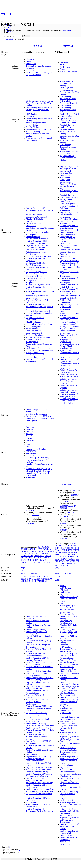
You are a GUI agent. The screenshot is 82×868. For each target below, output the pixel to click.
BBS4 (23, 549)
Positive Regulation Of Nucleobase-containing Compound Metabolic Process (40, 708)
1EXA (23, 579)
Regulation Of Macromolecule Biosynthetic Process (38, 687)
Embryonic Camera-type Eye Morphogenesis (70, 718)
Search (9, 27)
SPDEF (73, 561)
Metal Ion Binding (33, 132)
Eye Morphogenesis (68, 695)
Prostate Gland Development (66, 242)
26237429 (30, 510)
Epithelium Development (36, 335)
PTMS (78, 555)
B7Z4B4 (32, 576)
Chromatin (30, 59)
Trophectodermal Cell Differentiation (68, 733)
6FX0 (44, 581)
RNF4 (78, 557)
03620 (58, 571)
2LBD (23, 581)
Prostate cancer (66, 484)
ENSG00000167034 (63, 573)
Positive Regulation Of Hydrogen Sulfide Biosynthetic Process (69, 833)
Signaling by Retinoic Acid (36, 414)
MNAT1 (74, 552)
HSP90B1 (77, 550)
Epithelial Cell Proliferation (66, 301)
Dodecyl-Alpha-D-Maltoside (37, 449)
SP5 (68, 561)
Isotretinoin (30, 440)
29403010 (75, 495)
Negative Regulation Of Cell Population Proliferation (37, 246)
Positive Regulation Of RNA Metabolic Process (37, 692)
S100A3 (36, 560)
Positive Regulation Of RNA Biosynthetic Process (37, 655)
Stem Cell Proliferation (35, 353)
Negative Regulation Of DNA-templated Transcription (69, 274)
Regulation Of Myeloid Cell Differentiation (37, 301)
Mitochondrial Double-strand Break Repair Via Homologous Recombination (69, 812)
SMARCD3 (26, 562)
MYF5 (44, 551)
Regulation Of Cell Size (35, 250)
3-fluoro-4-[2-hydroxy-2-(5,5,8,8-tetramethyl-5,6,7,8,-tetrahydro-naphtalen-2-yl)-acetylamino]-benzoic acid (39, 472)
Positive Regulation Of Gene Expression (69, 227)
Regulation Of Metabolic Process (39, 767)
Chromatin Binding (33, 116)
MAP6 (24, 551)
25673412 (64, 517)
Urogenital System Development (67, 174)
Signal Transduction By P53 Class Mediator (69, 793)
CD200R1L (65, 546)
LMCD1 (58, 552)
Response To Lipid (67, 252)
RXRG (29, 560)
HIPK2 (77, 548)
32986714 (72, 506)
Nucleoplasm (31, 64)
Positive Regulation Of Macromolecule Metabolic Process (70, 805)
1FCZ (44, 579)
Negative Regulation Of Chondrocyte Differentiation (37, 275)
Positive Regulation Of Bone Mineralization (37, 786)
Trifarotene (30, 477)
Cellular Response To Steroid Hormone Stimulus (68, 381)
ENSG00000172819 (29, 573)
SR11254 (30, 442)
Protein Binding (32, 125)
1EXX (29, 579)
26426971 (64, 523)
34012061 (64, 508)
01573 (23, 571)
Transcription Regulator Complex (39, 66)
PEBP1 (72, 555)
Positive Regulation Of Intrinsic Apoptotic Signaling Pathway (69, 401)
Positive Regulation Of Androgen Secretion (69, 395)
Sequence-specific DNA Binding (39, 129)
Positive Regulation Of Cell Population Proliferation (37, 242)
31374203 (30, 523)
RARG (38, 46)
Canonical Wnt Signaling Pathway (39, 324)
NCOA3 (24, 553)
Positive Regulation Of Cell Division (69, 319)
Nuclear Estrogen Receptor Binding (67, 128)
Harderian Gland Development (38, 348)
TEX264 (65, 563)
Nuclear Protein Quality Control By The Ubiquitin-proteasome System (40, 790)
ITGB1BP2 (42, 549)
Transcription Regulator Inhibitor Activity (69, 152)
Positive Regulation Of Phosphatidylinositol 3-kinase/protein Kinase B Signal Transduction (69, 325)
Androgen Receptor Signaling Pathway (68, 238)
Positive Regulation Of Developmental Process (35, 760)
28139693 (70, 512)
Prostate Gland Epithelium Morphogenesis (36, 341)
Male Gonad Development (70, 219)
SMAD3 (43, 560)
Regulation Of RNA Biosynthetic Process (68, 670)
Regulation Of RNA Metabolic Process (68, 657)
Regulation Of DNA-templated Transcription (69, 185)
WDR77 (63, 565)
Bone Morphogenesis (34, 333)
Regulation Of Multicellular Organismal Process (70, 313)
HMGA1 (30, 549)
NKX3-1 (68, 46)
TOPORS (73, 563)
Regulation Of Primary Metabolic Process (69, 666)
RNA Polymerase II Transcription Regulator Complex (39, 74)
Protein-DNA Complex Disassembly (40, 726)
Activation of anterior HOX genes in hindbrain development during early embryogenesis (40, 418)
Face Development (33, 329)
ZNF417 (70, 565)
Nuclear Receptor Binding (36, 616)
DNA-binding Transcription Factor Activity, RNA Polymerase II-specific (39, 110)
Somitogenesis (66, 182)
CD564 (29, 447)
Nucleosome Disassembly (36, 724)
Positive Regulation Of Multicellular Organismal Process (40, 731)
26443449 (64, 506)
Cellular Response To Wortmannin (68, 839)
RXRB (24, 560)
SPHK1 (34, 562)
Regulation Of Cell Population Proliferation (69, 260)
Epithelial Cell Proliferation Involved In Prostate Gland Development (70, 354)
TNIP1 (40, 562)
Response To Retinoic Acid (36, 278)
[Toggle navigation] (2, 22)
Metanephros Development (65, 179)
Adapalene (30, 427)
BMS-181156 (31, 445)
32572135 (36, 515)
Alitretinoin (30, 431)
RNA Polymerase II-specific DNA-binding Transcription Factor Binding (69, 751)
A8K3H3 (25, 576)
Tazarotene (30, 436)
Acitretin (29, 429)
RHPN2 (40, 558)
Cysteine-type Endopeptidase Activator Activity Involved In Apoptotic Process (70, 122)
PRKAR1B (25, 558)
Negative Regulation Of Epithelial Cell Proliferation (69, 307)
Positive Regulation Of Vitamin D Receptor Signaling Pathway (39, 775)
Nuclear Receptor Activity (36, 123)
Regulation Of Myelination (36, 272)
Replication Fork (67, 800)
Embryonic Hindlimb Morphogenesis (34, 281)
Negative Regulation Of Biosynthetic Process (35, 779)
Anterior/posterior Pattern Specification (36, 253)
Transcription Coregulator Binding (39, 783)
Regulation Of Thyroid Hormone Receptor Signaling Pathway (39, 771)
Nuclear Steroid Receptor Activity (39, 728)
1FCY (39, 579)
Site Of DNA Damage (69, 71)
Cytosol (63, 69)
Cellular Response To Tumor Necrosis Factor (69, 376)
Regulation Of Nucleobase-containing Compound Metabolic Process (39, 715)
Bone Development (33, 331)
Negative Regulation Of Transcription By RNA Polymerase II (40, 210)
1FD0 (50, 579)
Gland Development (34, 322)
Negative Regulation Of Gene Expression (69, 231)
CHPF (58, 548)
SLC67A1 (72, 559)
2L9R (57, 580)
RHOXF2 (71, 557)
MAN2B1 (66, 552)
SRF (78, 561)
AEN (74, 544)
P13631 (46, 576)
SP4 (64, 561)
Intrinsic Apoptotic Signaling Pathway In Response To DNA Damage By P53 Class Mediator (69, 634)
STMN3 (58, 563)
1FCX (34, 579)
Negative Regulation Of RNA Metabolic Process (69, 738)
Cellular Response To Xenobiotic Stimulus (68, 391)
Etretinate (30, 438)
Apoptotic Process (33, 237)
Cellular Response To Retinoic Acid (40, 350)
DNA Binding (31, 114)
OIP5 (36, 556)
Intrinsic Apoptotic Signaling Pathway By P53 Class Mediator (69, 691)
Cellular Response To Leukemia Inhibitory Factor (38, 356)
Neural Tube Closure (34, 215)
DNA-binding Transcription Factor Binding (68, 147)
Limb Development (34, 326)
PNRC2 (48, 556)
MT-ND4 (65, 555)
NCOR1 (31, 553)
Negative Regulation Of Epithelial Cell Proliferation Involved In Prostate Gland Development (70, 364)
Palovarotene (31, 453)
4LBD (34, 581)
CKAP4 (64, 548)
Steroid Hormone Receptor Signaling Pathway (36, 674)
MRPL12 (30, 551)
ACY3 (40, 547)
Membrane (30, 70)
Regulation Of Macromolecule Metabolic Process (38, 720)
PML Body (64, 590)
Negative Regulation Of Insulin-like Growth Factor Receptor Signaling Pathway (70, 266)
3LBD (29, 581)
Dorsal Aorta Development (65, 255)
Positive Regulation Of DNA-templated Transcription (69, 280)
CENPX (73, 546)
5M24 (39, 581)
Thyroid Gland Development (66, 843)
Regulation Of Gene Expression (38, 256)
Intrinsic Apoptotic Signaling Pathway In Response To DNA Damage (68, 727)
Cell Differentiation (34, 265)
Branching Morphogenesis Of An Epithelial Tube (70, 297)
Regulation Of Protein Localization (69, 246)
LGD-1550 (30, 456)
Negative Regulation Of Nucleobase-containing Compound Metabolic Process (69, 701)
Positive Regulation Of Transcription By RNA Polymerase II (40, 307)
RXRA (46, 558)
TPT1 (57, 565)
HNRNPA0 (68, 550)
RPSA (65, 559)
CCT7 (57, 546)
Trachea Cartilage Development (38, 337)
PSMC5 (33, 558)
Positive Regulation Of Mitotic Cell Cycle (69, 286)
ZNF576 (46, 562)
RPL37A (59, 559)
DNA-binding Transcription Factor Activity (68, 110)
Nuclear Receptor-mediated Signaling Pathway (37, 633)
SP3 (60, 561)
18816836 (67, 30)
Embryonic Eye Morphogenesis (38, 311)
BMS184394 (31, 451)
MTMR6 (38, 551)
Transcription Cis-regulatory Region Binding (67, 83)
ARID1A (47, 547)
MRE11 (58, 555)
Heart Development (68, 204)
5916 (23, 568)
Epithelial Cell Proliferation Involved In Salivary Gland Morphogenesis (70, 345)
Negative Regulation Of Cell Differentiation (37, 297)
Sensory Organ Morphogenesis (66, 707)
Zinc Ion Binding (33, 127)
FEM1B (70, 548)
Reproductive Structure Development (35, 319)
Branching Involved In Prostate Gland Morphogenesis (69, 337)
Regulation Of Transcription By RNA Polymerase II (69, 191)
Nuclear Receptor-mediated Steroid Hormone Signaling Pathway (40, 679)
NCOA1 (51, 551)
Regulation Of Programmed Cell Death (69, 683)
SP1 (78, 559)
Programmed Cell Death (35, 263)
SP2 (57, 561)
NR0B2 (24, 556)
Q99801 (58, 576)
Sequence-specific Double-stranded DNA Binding (69, 158)
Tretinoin (30, 434)
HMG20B (59, 550)
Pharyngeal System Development (67, 332)
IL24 (35, 549)
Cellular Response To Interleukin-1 (68, 371)
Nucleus (29, 61)
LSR (49, 549)
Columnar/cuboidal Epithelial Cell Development (68, 713)
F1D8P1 (39, 576)
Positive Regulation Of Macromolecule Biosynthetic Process (37, 737)
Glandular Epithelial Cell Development (36, 220)
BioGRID (10, 39)
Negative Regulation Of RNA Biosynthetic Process (69, 826)
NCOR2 (38, 553)
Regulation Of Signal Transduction (68, 222)
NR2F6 (30, 556)
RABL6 (58, 557)
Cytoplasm (30, 68)
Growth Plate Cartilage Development (35, 225)
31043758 (75, 491)
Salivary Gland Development (66, 200)
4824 (57, 568)
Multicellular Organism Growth (38, 285)
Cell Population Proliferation (37, 239)
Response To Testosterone (70, 250)
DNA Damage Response (69, 197)
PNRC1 (41, 556)
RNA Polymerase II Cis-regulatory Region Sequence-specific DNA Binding (39, 103)
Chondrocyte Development (36, 217)
